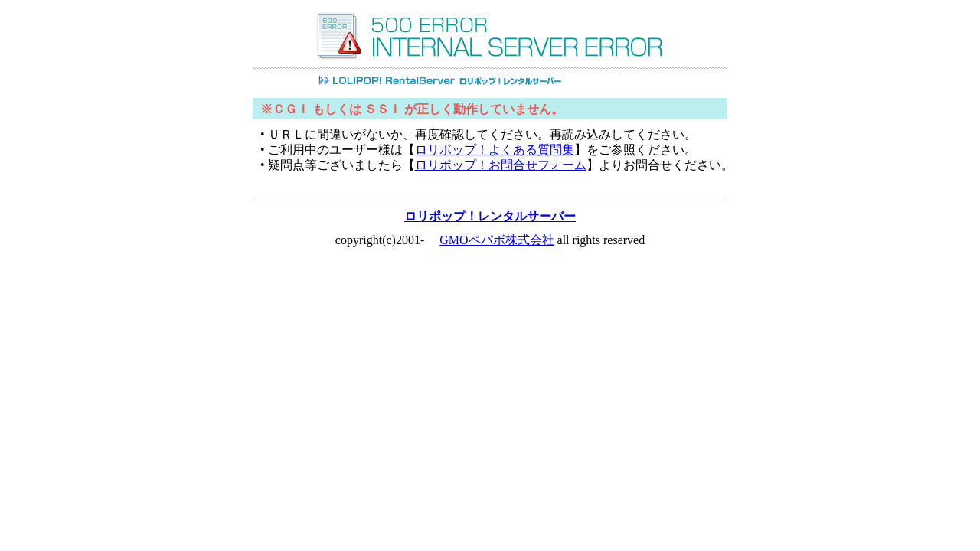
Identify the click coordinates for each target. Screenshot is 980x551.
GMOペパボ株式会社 (497, 240)
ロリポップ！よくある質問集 (495, 150)
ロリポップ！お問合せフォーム (501, 165)
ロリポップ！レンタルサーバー (490, 216)
